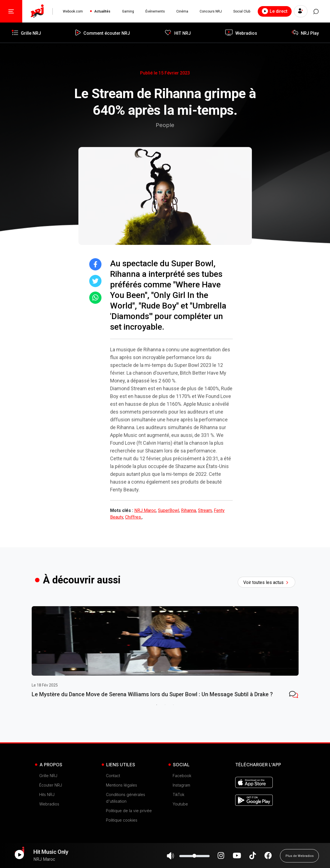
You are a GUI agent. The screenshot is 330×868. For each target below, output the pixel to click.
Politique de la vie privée (129, 827)
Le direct (273, 11)
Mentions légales (121, 802)
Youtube (180, 821)
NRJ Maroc (145, 510)
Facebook (182, 792)
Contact (113, 792)
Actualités (102, 11)
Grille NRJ (48, 792)
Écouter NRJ (51, 802)
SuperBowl (168, 510)
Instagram (181, 802)
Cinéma (181, 11)
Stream (205, 510)
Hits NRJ (47, 811)
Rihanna (188, 510)
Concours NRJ (210, 11)
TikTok (178, 811)
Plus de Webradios (300, 858)
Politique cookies (122, 837)
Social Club (241, 11)
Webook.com (73, 11)
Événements (155, 11)
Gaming (127, 11)
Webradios (49, 821)
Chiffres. (133, 517)
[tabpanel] (76, 666)
